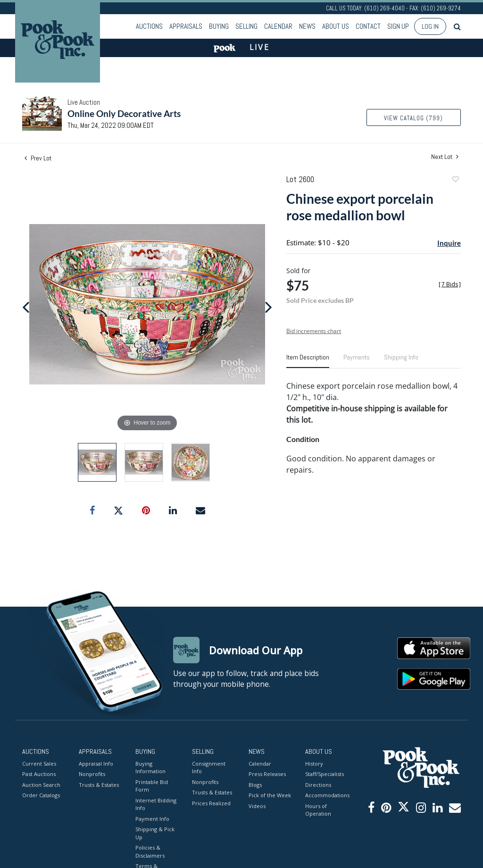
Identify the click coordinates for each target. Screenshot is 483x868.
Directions (318, 785)
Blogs (255, 785)
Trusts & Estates (99, 785)
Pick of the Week (270, 795)
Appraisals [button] (186, 26)
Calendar (278, 26)
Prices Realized (211, 803)
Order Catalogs (41, 795)
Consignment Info (209, 768)
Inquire (449, 243)
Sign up (398, 26)
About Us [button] (336, 26)
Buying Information (150, 768)
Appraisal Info (96, 764)
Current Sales (39, 764)
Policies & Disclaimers (150, 851)
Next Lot (445, 157)
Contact (368, 26)
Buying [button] (219, 26)
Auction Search (41, 785)
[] (450, 284)
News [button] (307, 26)
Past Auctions (39, 774)
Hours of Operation (318, 810)
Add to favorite (455, 180)
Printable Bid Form (152, 786)
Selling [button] (246, 26)
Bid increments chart (314, 331)
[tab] (308, 361)
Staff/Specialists (325, 774)
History (314, 764)
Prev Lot (38, 158)
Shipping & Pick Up (155, 833)
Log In (430, 26)
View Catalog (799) (413, 118)
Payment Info (152, 819)
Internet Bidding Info (156, 804)
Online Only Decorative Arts (124, 113)
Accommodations (326, 795)
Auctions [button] (149, 26)
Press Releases (267, 774)
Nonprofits (92, 774)
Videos (257, 806)
